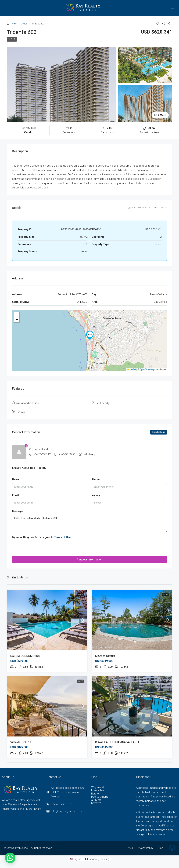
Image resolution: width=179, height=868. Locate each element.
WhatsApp (90, 454)
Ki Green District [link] (105, 656)
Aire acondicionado (28, 403)
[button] (173, 8)
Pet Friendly (103, 403)
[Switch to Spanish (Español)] (97, 859)
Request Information (90, 560)
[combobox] (129, 503)
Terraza (21, 412)
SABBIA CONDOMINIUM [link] (25, 656)
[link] (47, 620)
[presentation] (39, 549)
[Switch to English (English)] (76, 859)
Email (15, 495)
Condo (24, 24)
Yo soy (96, 495)
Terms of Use (62, 537)
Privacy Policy (145, 848)
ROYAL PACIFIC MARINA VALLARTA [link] (117, 742)
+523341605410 (68, 454)
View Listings (159, 432)
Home (14, 24)
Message (18, 511)
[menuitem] (172, 848)
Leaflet (131, 369)
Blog (161, 848)
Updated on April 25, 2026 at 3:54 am (148, 208)
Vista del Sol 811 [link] (21, 742)
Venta (12, 39)
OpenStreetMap (147, 369)
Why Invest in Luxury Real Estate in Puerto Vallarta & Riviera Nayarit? (100, 795)
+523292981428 (43, 454)
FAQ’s (130, 848)
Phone (96, 479)
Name (16, 479)
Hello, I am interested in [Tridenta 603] (89, 524)
